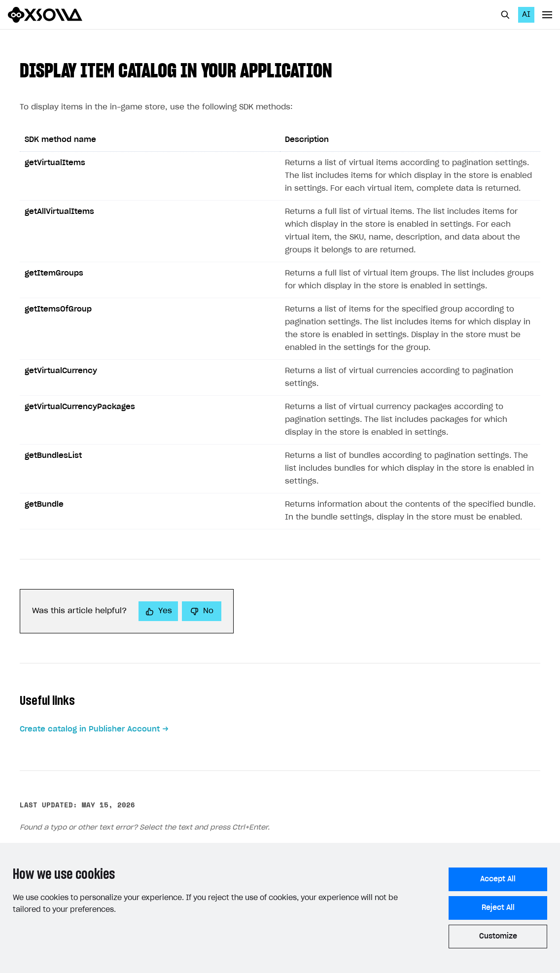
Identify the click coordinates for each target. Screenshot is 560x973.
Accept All (498, 879)
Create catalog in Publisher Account (90, 729)
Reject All (498, 908)
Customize (498, 937)
